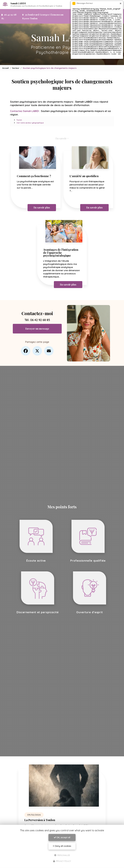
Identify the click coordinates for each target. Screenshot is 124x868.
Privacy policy (62, 861)
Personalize (62, 855)
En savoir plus (42, 199)
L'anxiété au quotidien (85, 167)
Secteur (16, 59)
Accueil (6, 59)
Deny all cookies (62, 846)
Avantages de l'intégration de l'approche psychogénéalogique (61, 244)
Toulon (19, 111)
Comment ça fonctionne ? (35, 167)
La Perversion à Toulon (41, 811)
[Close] (121, 3)
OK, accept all (62, 837)
